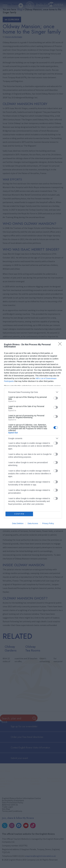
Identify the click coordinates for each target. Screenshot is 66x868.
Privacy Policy (48, 523)
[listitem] (33, 392)
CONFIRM (19, 514)
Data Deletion (18, 523)
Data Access (33, 523)
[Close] (61, 345)
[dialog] (33, 434)
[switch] (56, 398)
